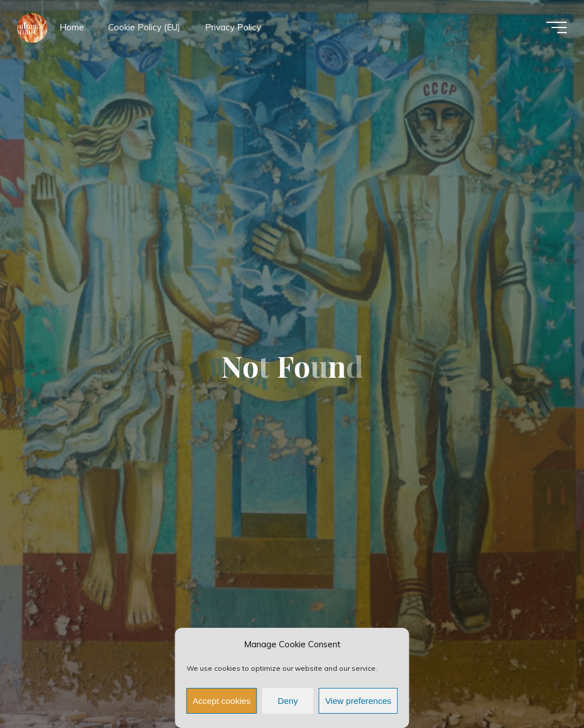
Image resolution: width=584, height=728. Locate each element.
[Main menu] (557, 27)
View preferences (358, 701)
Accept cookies (222, 701)
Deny (288, 701)
